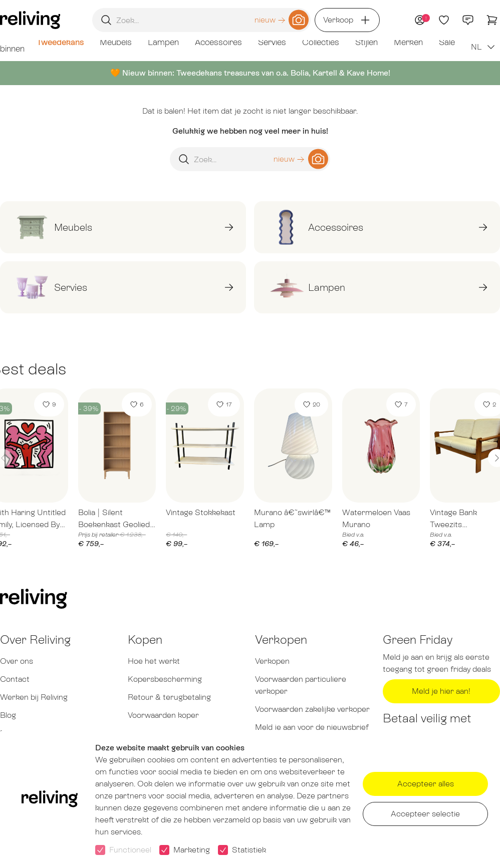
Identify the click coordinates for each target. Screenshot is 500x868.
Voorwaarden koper (163, 715)
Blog (8, 715)
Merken (408, 42)
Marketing (192, 850)
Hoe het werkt (154, 661)
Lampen (163, 42)
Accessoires (218, 42)
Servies (272, 42)
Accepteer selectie (425, 814)
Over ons (17, 661)
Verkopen (272, 661)
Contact (15, 679)
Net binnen (12, 42)
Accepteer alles (426, 784)
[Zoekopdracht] (201, 20)
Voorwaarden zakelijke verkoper (312, 709)
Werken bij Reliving (34, 697)
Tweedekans (60, 42)
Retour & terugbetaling (169, 697)
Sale (447, 42)
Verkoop (347, 20)
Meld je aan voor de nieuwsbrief (312, 727)
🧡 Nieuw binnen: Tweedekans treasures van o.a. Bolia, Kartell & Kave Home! (250, 73)
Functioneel (130, 850)
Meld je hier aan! (441, 691)
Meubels (116, 42)
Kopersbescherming (165, 679)
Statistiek (249, 850)
